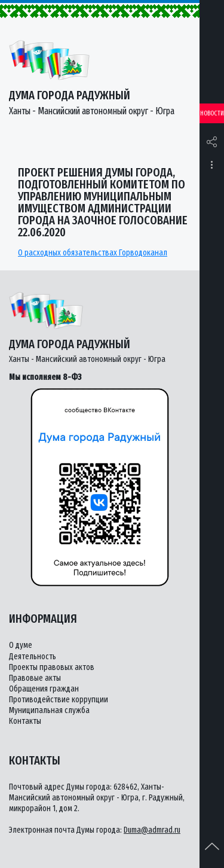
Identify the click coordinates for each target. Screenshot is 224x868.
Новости (212, 113)
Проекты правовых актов (52, 667)
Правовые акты (35, 678)
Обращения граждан (44, 689)
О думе (21, 645)
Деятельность (33, 657)
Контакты (25, 721)
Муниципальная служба (49, 710)
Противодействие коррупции (59, 700)
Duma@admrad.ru (152, 830)
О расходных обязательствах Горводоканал (93, 253)
